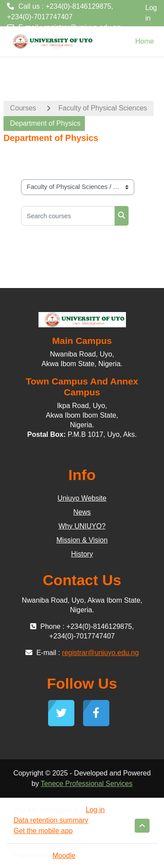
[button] (142, 826)
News (82, 512)
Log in (151, 13)
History (82, 554)
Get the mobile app (43, 831)
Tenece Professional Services (87, 784)
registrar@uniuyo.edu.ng (82, 27)
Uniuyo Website (82, 498)
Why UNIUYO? (82, 526)
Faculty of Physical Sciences (103, 108)
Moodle (64, 856)
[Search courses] (68, 216)
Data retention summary (51, 820)
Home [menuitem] (145, 41)
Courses (23, 108)
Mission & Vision (82, 540)
